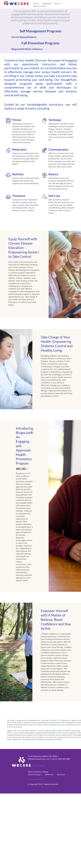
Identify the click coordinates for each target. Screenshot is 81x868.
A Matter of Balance (33, 49)
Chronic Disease (20, 37)
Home (36, 4)
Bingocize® (17, 49)
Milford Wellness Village (38, 772)
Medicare (49, 775)
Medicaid (61, 775)
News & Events (40, 6)
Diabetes (32, 37)
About (57, 4)
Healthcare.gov (35, 775)
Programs (47, 4)
